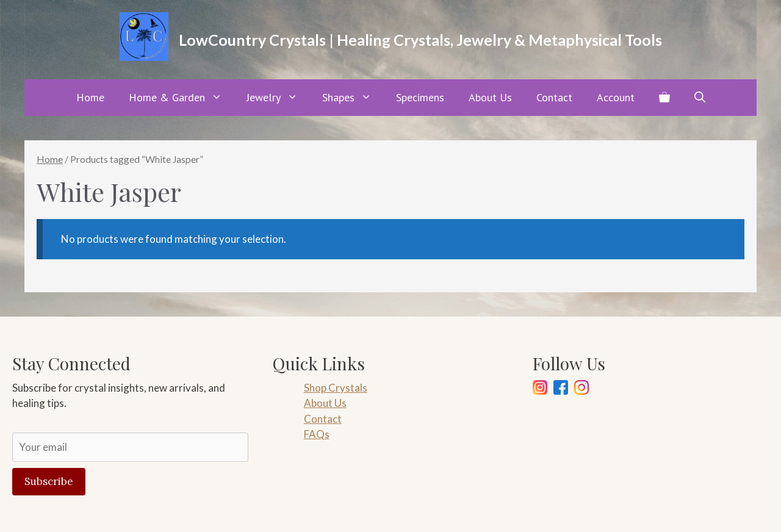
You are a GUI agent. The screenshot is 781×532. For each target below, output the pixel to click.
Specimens (420, 97)
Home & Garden (182, 98)
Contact (554, 97)
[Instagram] (540, 390)
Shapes (353, 98)
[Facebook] (561, 390)
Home (90, 97)
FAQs (317, 434)
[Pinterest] (581, 390)
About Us (490, 97)
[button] (700, 98)
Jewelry (278, 98)
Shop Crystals (336, 388)
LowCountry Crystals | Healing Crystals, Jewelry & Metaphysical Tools (420, 40)
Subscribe (49, 481)
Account (616, 97)
